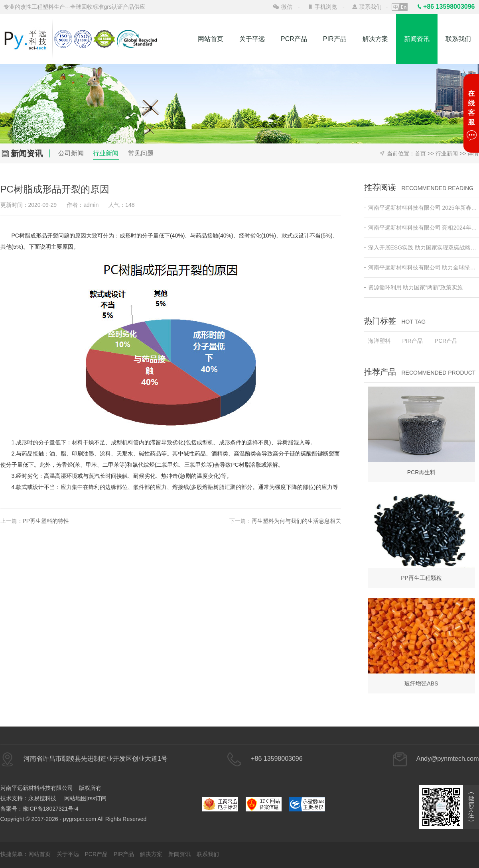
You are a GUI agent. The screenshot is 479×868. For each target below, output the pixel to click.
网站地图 (75, 798)
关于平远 (252, 39)
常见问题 (141, 153)
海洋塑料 (377, 341)
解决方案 (375, 39)
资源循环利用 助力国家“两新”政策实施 (413, 287)
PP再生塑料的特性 (46, 521)
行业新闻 (106, 153)
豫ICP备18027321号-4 (51, 809)
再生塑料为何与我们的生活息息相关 (296, 521)
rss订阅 (97, 798)
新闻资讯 (417, 39)
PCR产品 (294, 39)
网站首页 (211, 39)
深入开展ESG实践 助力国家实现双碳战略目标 (422, 247)
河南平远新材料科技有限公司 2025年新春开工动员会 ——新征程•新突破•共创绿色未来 (422, 208)
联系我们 (371, 7)
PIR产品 (335, 39)
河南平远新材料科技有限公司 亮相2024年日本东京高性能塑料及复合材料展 (422, 228)
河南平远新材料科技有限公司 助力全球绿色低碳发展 (422, 267)
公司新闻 (71, 153)
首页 (420, 153)
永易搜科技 (42, 798)
